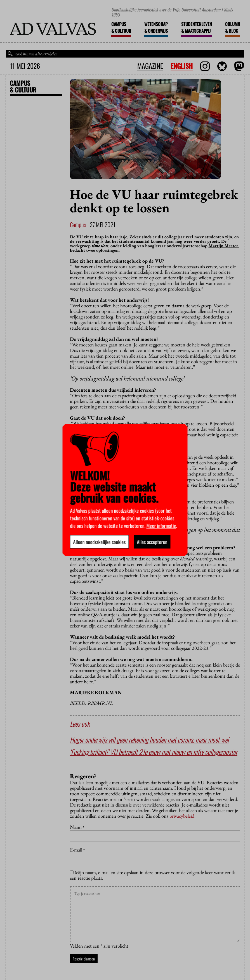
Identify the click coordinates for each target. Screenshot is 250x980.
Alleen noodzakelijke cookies (100, 542)
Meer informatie (161, 526)
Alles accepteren (152, 542)
